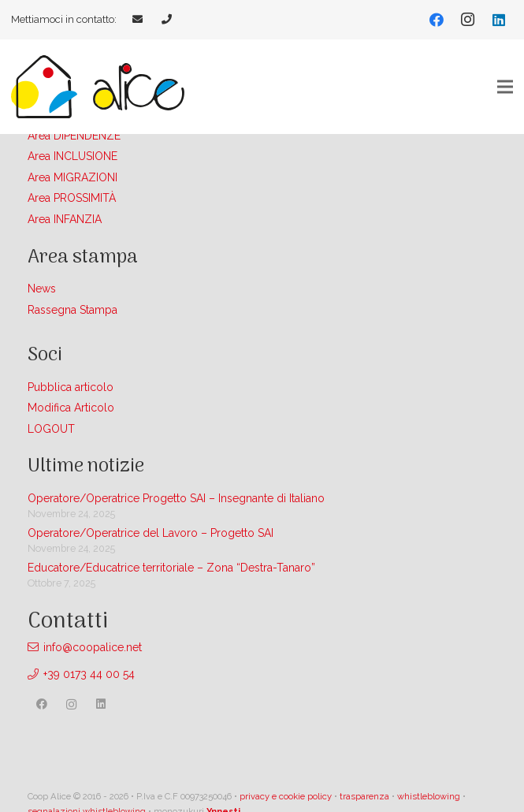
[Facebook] (437, 20)
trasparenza (364, 796)
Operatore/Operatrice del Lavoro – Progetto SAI (151, 533)
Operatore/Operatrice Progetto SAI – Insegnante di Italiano (176, 498)
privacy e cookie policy (286, 796)
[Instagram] (467, 20)
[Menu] (505, 87)
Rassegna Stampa (72, 310)
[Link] (139, 19)
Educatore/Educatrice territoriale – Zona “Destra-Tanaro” (171, 568)
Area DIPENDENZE (74, 136)
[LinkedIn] (499, 20)
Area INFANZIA (65, 219)
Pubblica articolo (71, 387)
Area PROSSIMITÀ (72, 198)
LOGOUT (51, 429)
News (42, 289)
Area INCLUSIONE (72, 156)
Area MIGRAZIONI (72, 177)
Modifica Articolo (71, 408)
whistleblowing (429, 796)
